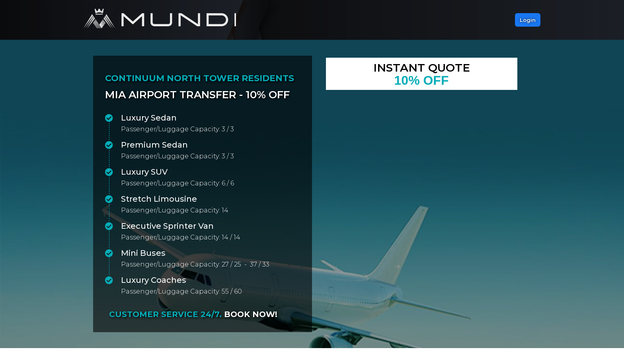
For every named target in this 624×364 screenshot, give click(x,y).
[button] (528, 20)
